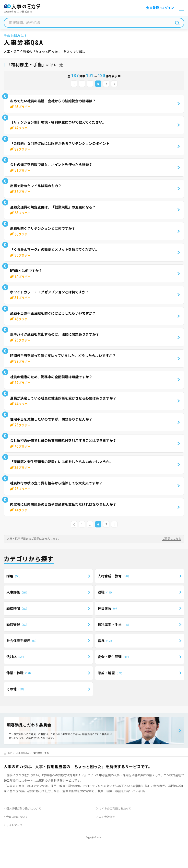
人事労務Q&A (22, 753)
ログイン (168, 8)
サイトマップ (14, 825)
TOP (10, 753)
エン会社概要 (107, 817)
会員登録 (153, 8)
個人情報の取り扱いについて (24, 809)
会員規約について (17, 817)
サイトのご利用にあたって (115, 809)
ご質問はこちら (172, 539)
